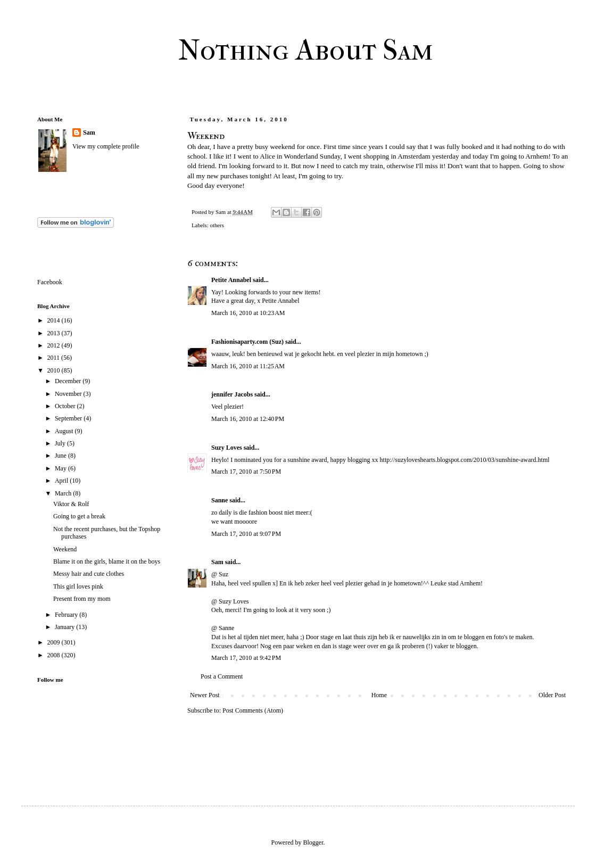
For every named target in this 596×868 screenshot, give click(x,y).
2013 (55, 333)
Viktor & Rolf (71, 504)
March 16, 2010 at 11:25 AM (248, 366)
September (69, 418)
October (66, 406)
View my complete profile (106, 146)
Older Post (552, 695)
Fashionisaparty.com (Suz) (247, 342)
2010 (55, 370)
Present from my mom (82, 599)
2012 (55, 345)
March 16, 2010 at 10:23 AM (248, 313)
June (61, 456)
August (65, 431)
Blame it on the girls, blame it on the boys (107, 561)
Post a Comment (222, 676)
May (61, 468)
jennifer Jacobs (232, 394)
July (61, 443)
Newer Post (205, 695)
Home (379, 695)
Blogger (313, 842)
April (62, 481)
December (69, 381)
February (67, 615)
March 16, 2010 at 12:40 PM (248, 419)
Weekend (65, 549)
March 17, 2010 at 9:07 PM (246, 534)
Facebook (50, 282)
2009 (55, 642)
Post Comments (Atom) (253, 710)
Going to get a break (79, 516)
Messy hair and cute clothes (89, 574)
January (65, 627)
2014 (55, 320)
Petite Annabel (231, 280)
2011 (55, 358)
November (69, 394)
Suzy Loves (227, 448)
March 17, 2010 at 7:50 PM (246, 472)
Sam (217, 562)
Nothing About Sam (306, 50)
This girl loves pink (78, 586)
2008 (55, 655)
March (64, 493)
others (217, 225)
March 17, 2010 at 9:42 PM (246, 658)
